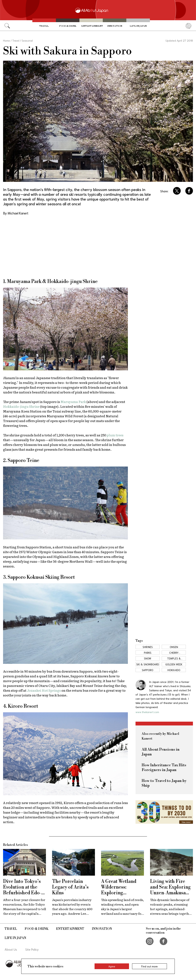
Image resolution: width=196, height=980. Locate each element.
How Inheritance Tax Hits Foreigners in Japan (164, 768)
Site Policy (32, 949)
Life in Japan (138, 26)
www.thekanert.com (147, 712)
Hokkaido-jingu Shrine (21, 406)
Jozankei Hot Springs (44, 690)
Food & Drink (68, 26)
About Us (11, 949)
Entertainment (92, 26)
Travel (44, 26)
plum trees (115, 435)
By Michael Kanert (16, 213)
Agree (112, 966)
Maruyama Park (73, 402)
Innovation (115, 26)
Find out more (149, 966)
